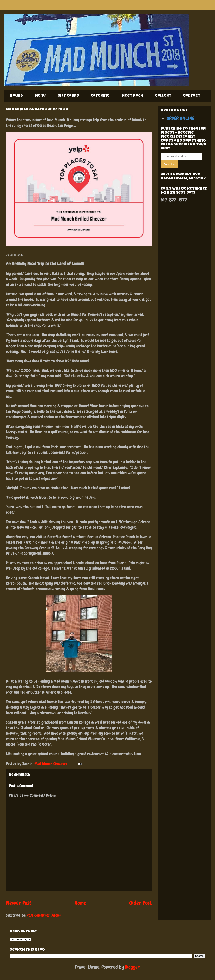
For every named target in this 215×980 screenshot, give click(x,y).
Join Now (170, 164)
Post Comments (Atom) (44, 915)
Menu (40, 96)
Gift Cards (68, 96)
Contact (192, 96)
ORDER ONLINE (181, 118)
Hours (16, 96)
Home (80, 903)
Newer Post (19, 903)
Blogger (132, 967)
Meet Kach (132, 96)
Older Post (141, 903)
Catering (100, 96)
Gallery (163, 96)
